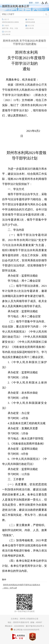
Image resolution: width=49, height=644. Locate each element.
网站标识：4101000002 (15, 626)
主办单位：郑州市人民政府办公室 (25, 619)
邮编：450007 (36, 622)
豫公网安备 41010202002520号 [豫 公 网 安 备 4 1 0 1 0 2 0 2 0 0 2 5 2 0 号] (25, 629)
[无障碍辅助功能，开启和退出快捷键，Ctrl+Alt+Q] (45, 3)
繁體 (31, 3)
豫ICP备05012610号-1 (35, 626)
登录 (37, 3)
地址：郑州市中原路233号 (18, 622)
